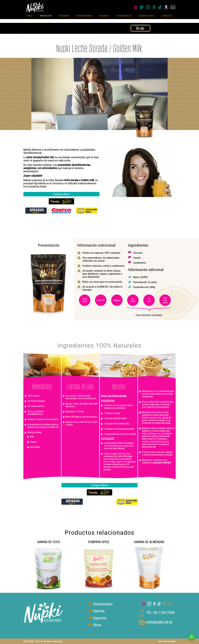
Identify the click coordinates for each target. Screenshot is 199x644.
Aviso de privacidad (167, 641)
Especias (100, 618)
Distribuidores (84, 16)
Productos (46, 16)
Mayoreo (104, 16)
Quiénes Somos (147, 16)
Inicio (30, 16)
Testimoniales (124, 16)
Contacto (167, 16)
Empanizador (103, 604)
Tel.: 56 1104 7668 (160, 612)
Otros (97, 625)
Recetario (64, 16)
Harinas (99, 611)
